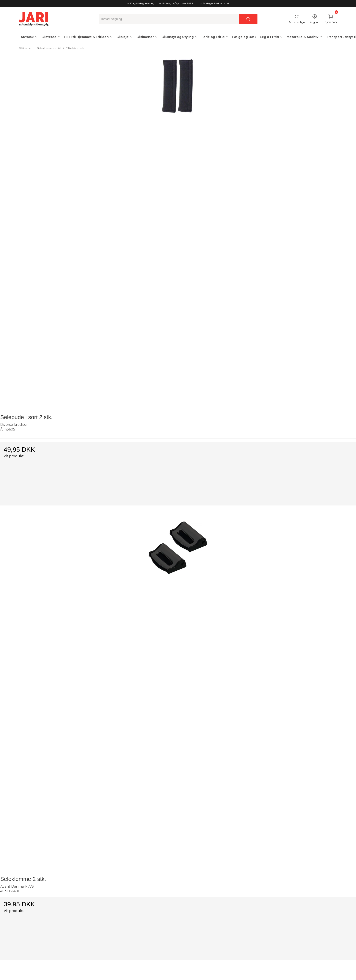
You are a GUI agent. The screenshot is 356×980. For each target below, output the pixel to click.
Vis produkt (14, 456)
